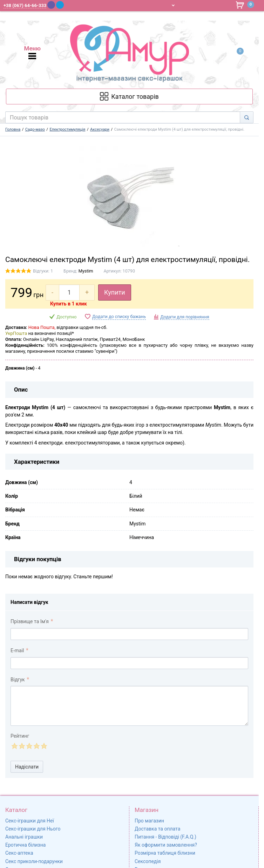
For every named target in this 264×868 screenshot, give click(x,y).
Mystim (86, 271)
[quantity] (69, 292)
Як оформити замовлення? (166, 845)
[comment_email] (129, 663)
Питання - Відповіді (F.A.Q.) (165, 837)
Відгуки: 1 (43, 271)
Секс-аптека (19, 853)
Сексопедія (148, 861)
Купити (115, 292)
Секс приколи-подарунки (34, 861)
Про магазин (149, 821)
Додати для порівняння (185, 317)
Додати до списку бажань (119, 316)
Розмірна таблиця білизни (165, 853)
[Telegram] (60, 5)
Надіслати (27, 767)
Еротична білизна (25, 845)
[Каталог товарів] (129, 97)
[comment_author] (129, 634)
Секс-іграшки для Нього (33, 829)
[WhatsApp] (69, 5)
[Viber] (51, 5)
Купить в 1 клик (69, 304)
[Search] (247, 117)
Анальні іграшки (24, 837)
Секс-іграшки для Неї (30, 821)
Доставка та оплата (157, 829)
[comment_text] (129, 706)
